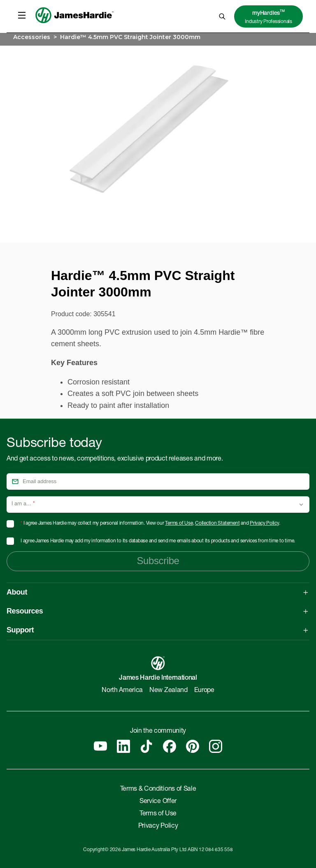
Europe (204, 691)
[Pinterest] (193, 746)
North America (122, 691)
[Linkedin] (123, 746)
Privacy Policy (264, 523)
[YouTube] (100, 746)
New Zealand (168, 691)
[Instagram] (216, 746)
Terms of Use (179, 523)
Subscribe (158, 561)
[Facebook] (170, 746)
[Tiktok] (146, 746)
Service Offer (158, 802)
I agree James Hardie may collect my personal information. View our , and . (150, 523)
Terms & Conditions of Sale (158, 789)
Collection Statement (217, 523)
